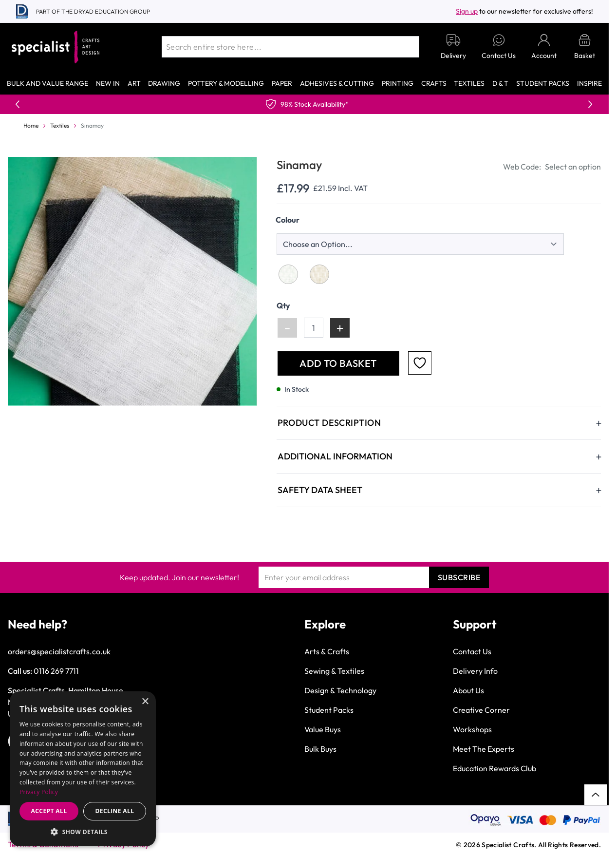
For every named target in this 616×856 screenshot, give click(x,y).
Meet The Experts (484, 749)
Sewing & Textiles (334, 671)
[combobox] (290, 47)
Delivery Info (475, 671)
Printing (398, 83)
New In (108, 83)
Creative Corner (481, 710)
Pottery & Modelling (226, 83)
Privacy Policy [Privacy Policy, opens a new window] (39, 792)
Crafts (434, 83)
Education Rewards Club (495, 768)
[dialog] (83, 769)
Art (134, 83)
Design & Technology (340, 690)
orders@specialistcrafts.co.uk (59, 651)
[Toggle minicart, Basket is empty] (585, 47)
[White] (288, 274)
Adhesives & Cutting (337, 83)
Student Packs (543, 83)
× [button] (145, 702)
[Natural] (319, 274)
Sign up (467, 11)
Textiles (469, 83)
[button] (83, 832)
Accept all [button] (49, 811)
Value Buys (323, 729)
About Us (468, 690)
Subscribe (459, 577)
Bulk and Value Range (47, 83)
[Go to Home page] (56, 47)
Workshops (472, 729)
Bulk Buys (320, 749)
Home (31, 125)
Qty (283, 305)
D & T (500, 83)
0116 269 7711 (56, 671)
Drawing (164, 83)
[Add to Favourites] (420, 363)
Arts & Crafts (327, 651)
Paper (282, 83)
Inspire (589, 83)
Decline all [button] (115, 811)
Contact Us (472, 651)
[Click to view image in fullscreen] (133, 282)
